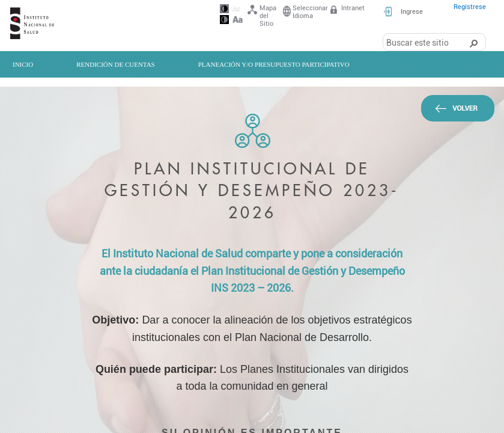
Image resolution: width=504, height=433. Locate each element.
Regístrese (470, 7)
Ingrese (412, 12)
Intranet (346, 10)
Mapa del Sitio (261, 16)
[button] (473, 43)
